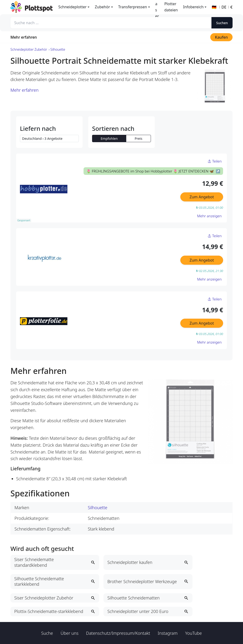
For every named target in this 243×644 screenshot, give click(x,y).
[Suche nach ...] (111, 23)
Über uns (69, 633)
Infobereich (193, 7)
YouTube (193, 633)
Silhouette (98, 508)
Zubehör (102, 7)
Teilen (215, 161)
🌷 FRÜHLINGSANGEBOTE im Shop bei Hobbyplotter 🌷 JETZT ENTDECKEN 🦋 (151, 171)
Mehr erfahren (24, 37)
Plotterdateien (171, 7)
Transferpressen (133, 7)
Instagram (168, 633)
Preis (138, 138)
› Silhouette (57, 49)
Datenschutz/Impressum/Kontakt (118, 633)
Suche (47, 633)
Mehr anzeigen (209, 216)
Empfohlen (109, 138)
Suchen (222, 23)
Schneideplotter (72, 7)
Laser (157, 7)
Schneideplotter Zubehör (29, 49)
